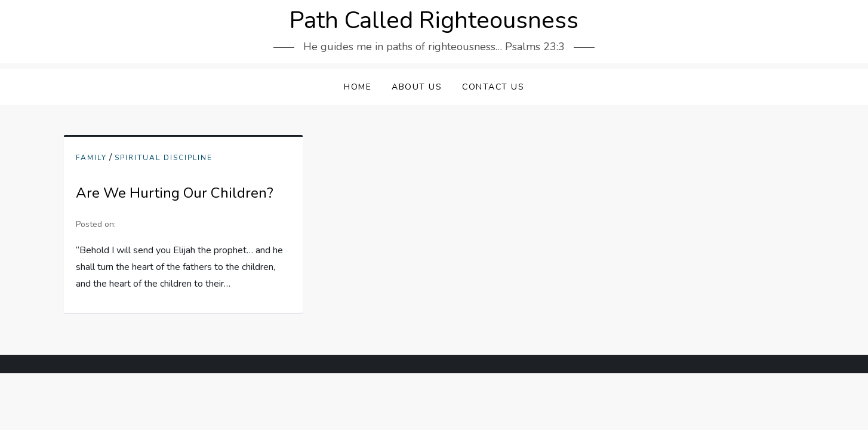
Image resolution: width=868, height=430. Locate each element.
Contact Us (493, 87)
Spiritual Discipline (164, 158)
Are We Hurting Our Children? (175, 193)
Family (91, 158)
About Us (417, 87)
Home (358, 87)
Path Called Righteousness (434, 20)
